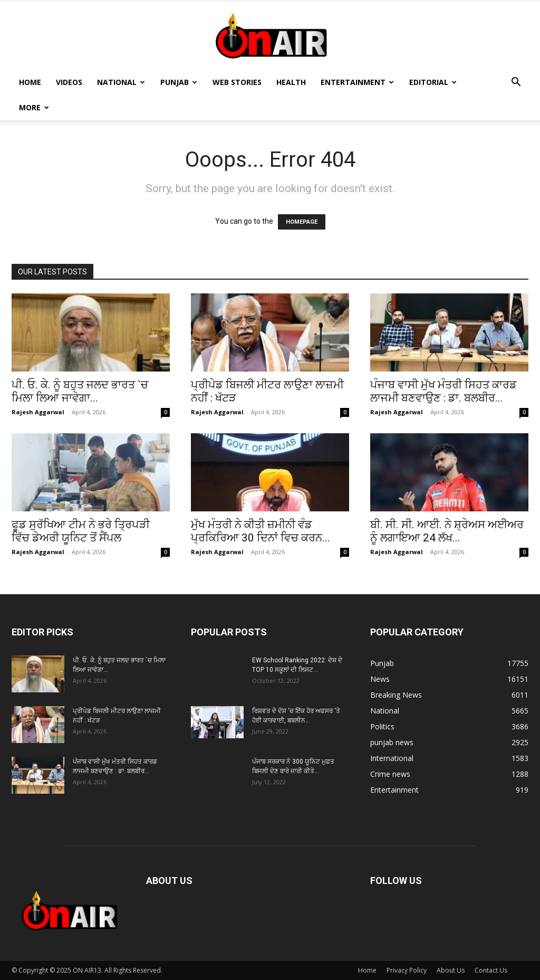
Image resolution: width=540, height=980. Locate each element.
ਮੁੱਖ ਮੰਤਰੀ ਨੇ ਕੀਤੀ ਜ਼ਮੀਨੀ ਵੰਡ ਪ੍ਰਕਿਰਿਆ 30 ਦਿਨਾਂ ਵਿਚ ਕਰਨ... (261, 531)
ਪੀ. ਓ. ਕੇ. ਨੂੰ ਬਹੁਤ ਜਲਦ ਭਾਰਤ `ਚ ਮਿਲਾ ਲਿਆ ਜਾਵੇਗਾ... (80, 391)
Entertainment (357, 82)
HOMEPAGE (302, 222)
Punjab (179, 82)
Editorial (433, 82)
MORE (34, 107)
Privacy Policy (407, 970)
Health (291, 82)
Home (30, 82)
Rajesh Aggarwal (38, 412)
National (121, 82)
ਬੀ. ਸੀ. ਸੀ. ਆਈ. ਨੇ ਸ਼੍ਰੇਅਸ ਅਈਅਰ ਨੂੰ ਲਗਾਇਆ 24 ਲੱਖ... (447, 531)
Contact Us (491, 970)
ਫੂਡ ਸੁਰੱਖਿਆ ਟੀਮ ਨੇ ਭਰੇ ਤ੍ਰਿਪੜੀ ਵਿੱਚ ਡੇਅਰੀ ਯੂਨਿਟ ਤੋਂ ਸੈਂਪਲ (81, 531)
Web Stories (237, 82)
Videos (69, 82)
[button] (516, 83)
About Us (451, 970)
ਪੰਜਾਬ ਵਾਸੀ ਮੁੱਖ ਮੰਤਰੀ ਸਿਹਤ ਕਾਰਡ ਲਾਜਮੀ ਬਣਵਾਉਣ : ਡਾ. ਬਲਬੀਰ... (443, 391)
